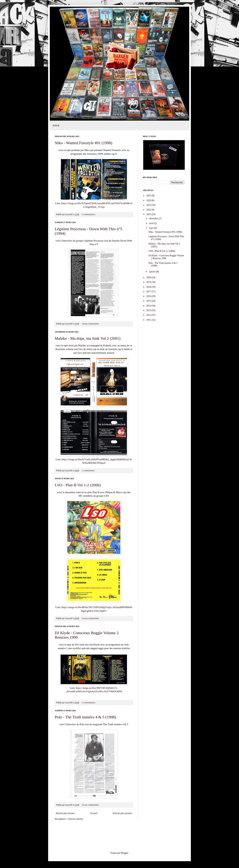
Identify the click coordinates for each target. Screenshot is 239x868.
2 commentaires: (89, 214)
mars (152, 228)
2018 (149, 287)
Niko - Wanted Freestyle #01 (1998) (83, 143)
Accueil (94, 813)
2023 (149, 205)
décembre (154, 218)
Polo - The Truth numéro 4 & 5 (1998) (85, 717)
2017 (149, 292)
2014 (149, 306)
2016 (149, 296)
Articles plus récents (65, 813)
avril (151, 223)
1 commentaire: (88, 471)
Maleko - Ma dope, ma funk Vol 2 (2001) (88, 338)
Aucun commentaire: (91, 324)
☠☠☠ (56, 125)
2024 (149, 200)
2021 (149, 214)
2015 (149, 301)
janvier (153, 272)
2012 (149, 315)
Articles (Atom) (76, 819)
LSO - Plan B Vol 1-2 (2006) (78, 485)
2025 (149, 196)
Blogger (124, 853)
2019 (149, 282)
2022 (149, 210)
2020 (149, 277)
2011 (149, 320)
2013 (149, 310)
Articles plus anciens (122, 813)
